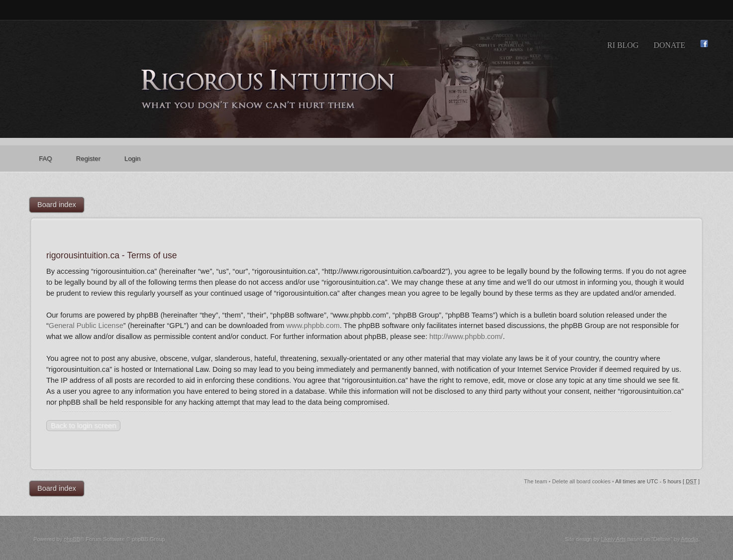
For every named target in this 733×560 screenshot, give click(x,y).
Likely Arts (613, 539)
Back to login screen (83, 426)
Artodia (689, 539)
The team (535, 481)
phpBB (72, 539)
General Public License (86, 326)
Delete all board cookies (581, 481)
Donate (669, 45)
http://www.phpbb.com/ (466, 336)
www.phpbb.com (313, 326)
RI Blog (623, 45)
